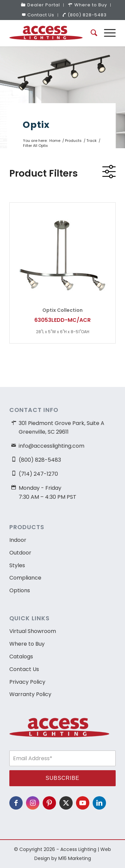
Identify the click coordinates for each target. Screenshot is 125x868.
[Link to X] (66, 803)
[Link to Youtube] (83, 803)
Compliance (25, 578)
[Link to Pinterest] (49, 803)
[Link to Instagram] (33, 803)
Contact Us (38, 15)
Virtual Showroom (33, 631)
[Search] (91, 33)
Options (20, 590)
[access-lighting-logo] (52, 33)
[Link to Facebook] (16, 803)
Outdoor (20, 553)
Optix (36, 125)
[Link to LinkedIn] (99, 803)
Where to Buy (27, 644)
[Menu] (106, 33)
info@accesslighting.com (51, 446)
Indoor (18, 540)
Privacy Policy (27, 682)
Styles (17, 565)
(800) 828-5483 (84, 15)
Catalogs (21, 657)
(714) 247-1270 (38, 474)
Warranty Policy (30, 694)
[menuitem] (41, 5)
